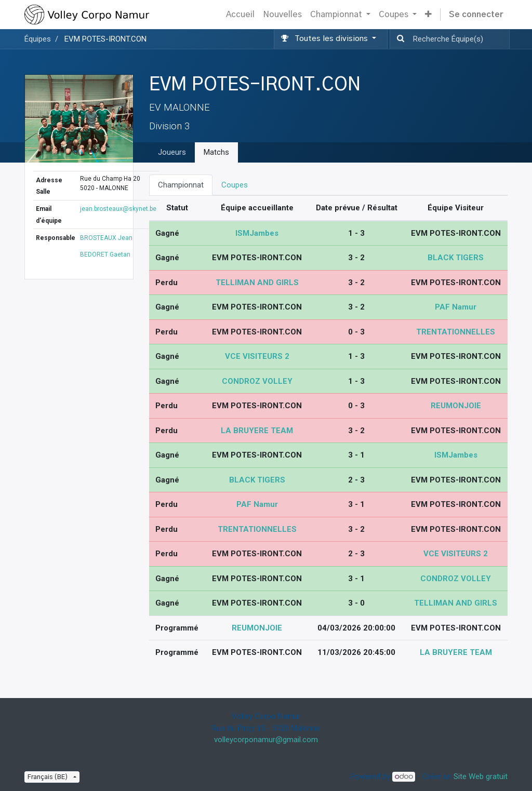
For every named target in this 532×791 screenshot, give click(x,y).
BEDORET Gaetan (105, 254)
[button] (428, 15)
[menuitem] (240, 15)
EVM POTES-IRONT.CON (105, 39)
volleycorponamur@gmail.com (266, 740)
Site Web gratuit (481, 776)
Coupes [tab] (235, 185)
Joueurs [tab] (172, 152)
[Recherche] (398, 39)
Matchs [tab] (216, 152)
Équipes (38, 39)
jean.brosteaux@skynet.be (118, 209)
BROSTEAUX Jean (106, 238)
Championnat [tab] (181, 185)
